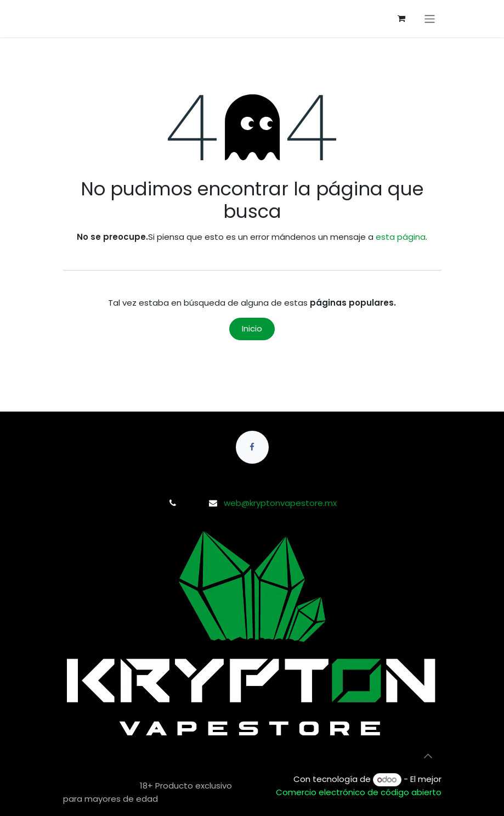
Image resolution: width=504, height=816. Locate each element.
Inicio (252, 328)
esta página (401, 237)
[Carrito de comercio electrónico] (401, 19)
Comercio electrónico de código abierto (359, 792)
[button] (428, 756)
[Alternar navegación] (430, 19)
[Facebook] (252, 447)
